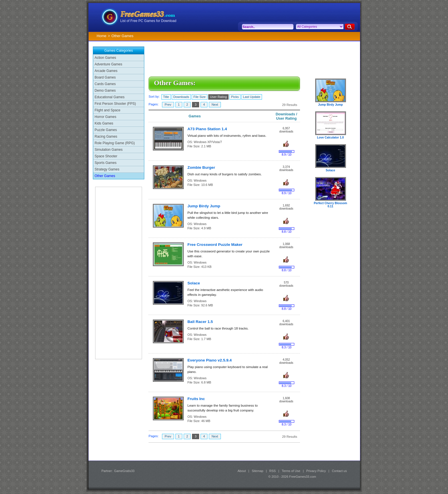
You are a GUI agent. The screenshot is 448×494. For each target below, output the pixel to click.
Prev (168, 105)
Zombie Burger (201, 167)
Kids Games (104, 123)
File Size (200, 97)
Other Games (105, 176)
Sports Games (106, 163)
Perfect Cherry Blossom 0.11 (330, 205)
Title (166, 97)
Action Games (105, 58)
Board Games (105, 77)
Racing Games (106, 136)
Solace (194, 283)
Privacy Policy (316, 471)
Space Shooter (106, 156)
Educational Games (110, 97)
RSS (273, 471)
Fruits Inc (196, 399)
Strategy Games (107, 169)
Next (215, 105)
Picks (235, 97)
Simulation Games (109, 150)
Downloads (181, 97)
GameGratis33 (124, 471)
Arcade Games (106, 71)
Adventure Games (108, 64)
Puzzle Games (106, 130)
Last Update (252, 97)
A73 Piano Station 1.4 (207, 129)
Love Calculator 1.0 (331, 137)
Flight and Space (107, 110)
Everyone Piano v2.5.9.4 (210, 360)
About (242, 471)
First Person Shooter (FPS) (115, 104)
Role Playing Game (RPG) (115, 143)
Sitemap (257, 471)
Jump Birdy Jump (204, 206)
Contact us (339, 471)
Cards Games (105, 84)
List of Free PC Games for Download (148, 21)
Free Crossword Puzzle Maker (215, 245)
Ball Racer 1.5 (200, 322)
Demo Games (105, 91)
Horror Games (105, 117)
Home (101, 36)
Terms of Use (291, 471)
